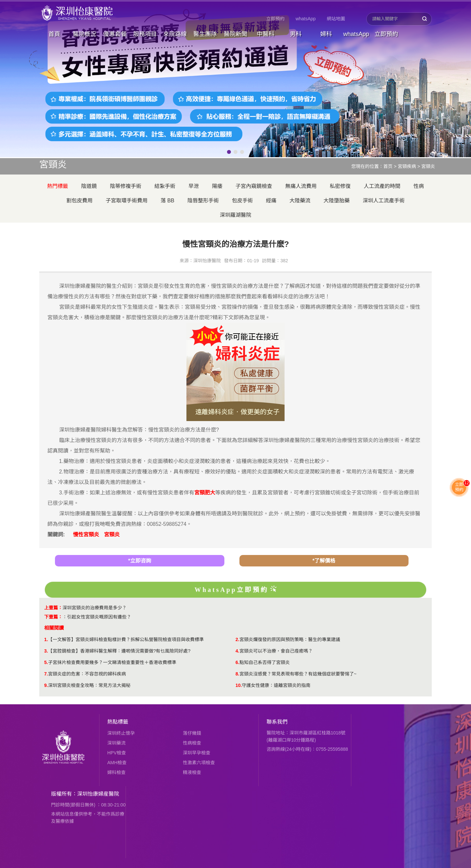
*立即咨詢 (140, 561)
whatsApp (306, 19)
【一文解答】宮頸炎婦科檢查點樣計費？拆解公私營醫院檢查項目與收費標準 (126, 639)
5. (46, 662)
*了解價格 (324, 561)
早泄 (194, 186)
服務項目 (145, 34)
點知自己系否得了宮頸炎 (265, 662)
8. (237, 674)
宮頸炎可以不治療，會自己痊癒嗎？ (276, 651)
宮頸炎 (428, 166)
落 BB (167, 201)
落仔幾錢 (192, 733)
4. (237, 651)
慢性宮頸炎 (86, 535)
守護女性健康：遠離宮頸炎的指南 (276, 685)
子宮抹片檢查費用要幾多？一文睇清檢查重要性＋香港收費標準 (112, 662)
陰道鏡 (89, 186)
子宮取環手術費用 (127, 201)
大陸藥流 (300, 201)
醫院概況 (84, 34)
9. (46, 685)
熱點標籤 (118, 722)
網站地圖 (336, 19)
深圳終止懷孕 (121, 733)
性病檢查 (192, 743)
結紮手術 (165, 186)
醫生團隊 (205, 34)
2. (237, 639)
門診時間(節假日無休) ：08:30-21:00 (88, 805)
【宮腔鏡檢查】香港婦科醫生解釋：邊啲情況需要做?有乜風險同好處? (119, 651)
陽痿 (217, 186)
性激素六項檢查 (199, 763)
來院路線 (175, 34)
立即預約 (275, 19)
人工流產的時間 (382, 186)
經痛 (271, 201)
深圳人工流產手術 (384, 201)
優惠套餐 (115, 34)
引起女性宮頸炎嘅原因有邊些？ (99, 617)
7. (46, 674)
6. (237, 662)
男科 (296, 34)
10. (239, 685)
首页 (388, 166)
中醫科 (266, 34)
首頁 (54, 34)
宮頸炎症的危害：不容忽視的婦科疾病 (87, 674)
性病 (419, 186)
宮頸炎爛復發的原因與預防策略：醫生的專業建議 (290, 639)
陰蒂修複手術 (126, 186)
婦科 (326, 34)
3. (46, 651)
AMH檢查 (117, 763)
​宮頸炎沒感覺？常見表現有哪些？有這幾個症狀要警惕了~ (298, 674)
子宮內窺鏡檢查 (254, 186)
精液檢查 (192, 772)
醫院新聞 (235, 34)
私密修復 (340, 186)
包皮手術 (242, 201)
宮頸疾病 (407, 166)
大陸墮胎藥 (337, 201)
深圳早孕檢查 (197, 753)
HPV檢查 (117, 753)
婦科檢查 (116, 772)
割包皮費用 (79, 201)
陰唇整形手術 (203, 201)
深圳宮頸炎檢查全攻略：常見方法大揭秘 (89, 685)
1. (46, 639)
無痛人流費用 (301, 186)
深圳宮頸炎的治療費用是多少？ (95, 608)
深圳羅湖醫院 (235, 215)
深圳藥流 (116, 743)
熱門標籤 (58, 186)
